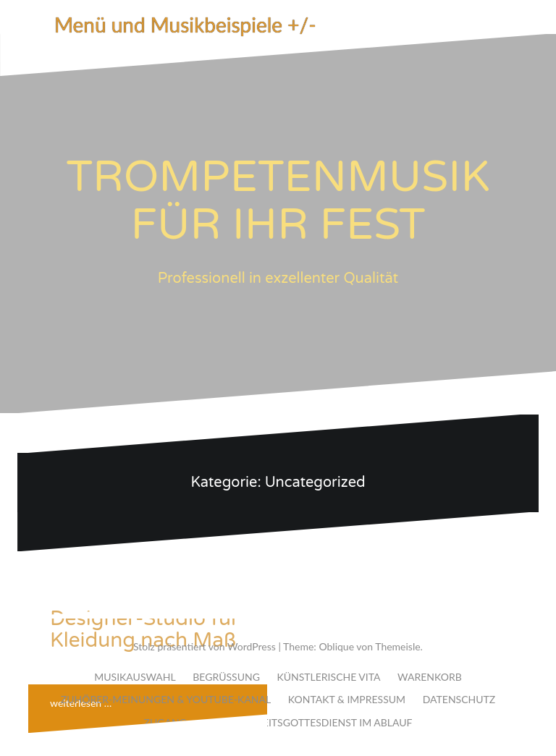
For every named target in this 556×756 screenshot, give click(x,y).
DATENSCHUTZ (459, 699)
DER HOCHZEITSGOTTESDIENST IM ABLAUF (308, 722)
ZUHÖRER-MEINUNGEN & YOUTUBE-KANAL (166, 699)
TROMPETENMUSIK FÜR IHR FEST (278, 201)
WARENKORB (430, 677)
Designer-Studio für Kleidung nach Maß (144, 630)
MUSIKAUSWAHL (135, 677)
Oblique (336, 646)
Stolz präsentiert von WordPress (205, 646)
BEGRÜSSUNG (226, 677)
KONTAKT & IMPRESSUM (347, 699)
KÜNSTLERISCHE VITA (328, 677)
